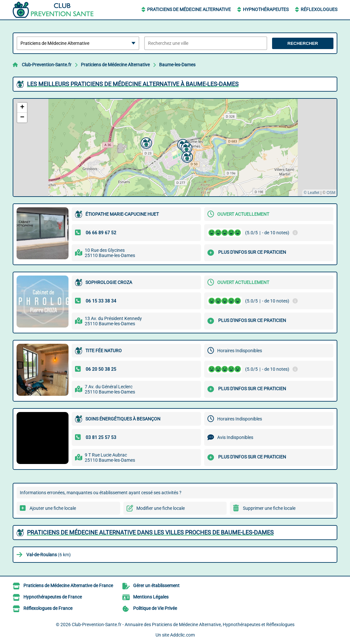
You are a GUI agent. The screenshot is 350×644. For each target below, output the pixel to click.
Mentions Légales (151, 597)
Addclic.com (182, 635)
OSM (331, 193)
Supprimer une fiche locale (269, 508)
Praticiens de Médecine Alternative (189, 9)
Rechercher (303, 43)
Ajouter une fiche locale (53, 508)
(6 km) (49, 555)
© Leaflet (311, 193)
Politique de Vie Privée (155, 608)
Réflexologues (319, 9)
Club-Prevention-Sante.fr (47, 65)
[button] (186, 156)
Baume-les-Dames (177, 65)
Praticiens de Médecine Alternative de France (68, 586)
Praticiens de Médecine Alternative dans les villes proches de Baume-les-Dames (150, 532)
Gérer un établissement (156, 586)
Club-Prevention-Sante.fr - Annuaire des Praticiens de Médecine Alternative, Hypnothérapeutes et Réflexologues (183, 625)
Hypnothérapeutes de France (53, 597)
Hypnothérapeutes (266, 9)
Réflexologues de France (48, 608)
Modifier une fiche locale (161, 508)
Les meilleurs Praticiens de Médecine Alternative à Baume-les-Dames (133, 84)
